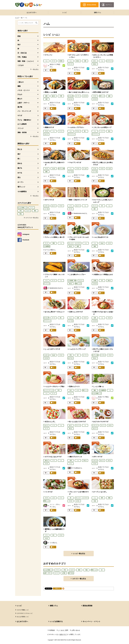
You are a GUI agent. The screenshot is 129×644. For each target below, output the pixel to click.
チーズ (54, 61)
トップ (17, 18)
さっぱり (85, 169)
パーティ (32, 208)
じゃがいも (46, 206)
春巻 (46, 96)
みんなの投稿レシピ (22, 208)
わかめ (54, 169)
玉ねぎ (102, 243)
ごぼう (71, 390)
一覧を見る (35, 69)
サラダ (20, 115)
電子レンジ (21, 187)
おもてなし (71, 358)
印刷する (57, 588)
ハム (46, 61)
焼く (19, 159)
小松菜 (95, 281)
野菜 (54, 243)
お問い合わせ (76, 630)
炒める (20, 163)
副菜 (109, 96)
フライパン (78, 425)
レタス (78, 390)
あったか (71, 99)
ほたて (71, 425)
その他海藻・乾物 (72, 281)
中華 (61, 96)
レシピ (64, 13)
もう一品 (71, 172)
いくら (54, 425)
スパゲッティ (110, 61)
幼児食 (61, 61)
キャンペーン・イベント (92, 621)
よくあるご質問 (63, 630)
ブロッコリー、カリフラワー (74, 243)
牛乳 (21, 211)
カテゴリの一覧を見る (32, 218)
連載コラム (97, 13)
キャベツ (95, 206)
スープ (102, 131)
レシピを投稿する (56, 621)
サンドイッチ (47, 284)
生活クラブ (64, 634)
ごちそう (28, 211)
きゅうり (46, 134)
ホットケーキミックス (49, 390)
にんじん (81, 281)
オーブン (21, 182)
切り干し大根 (61, 169)
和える (20, 149)
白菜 (78, 318)
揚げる (20, 168)
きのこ (95, 61)
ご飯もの (46, 460)
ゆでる (20, 173)
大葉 (71, 460)
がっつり (71, 64)
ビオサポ (85, 96)
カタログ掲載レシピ (23, 610)
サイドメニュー (71, 134)
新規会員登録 (87, 606)
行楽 (95, 501)
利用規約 (52, 630)
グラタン (78, 131)
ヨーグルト (103, 355)
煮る (19, 177)
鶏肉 (95, 390)
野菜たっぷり (78, 284)
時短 (21, 214)
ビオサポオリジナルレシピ (25, 613)
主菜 (85, 61)
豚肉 (35, 211)
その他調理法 (22, 191)
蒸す (19, 154)
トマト (71, 206)
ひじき (95, 169)
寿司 (102, 498)
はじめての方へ (32, 13)
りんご (71, 318)
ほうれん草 (71, 96)
